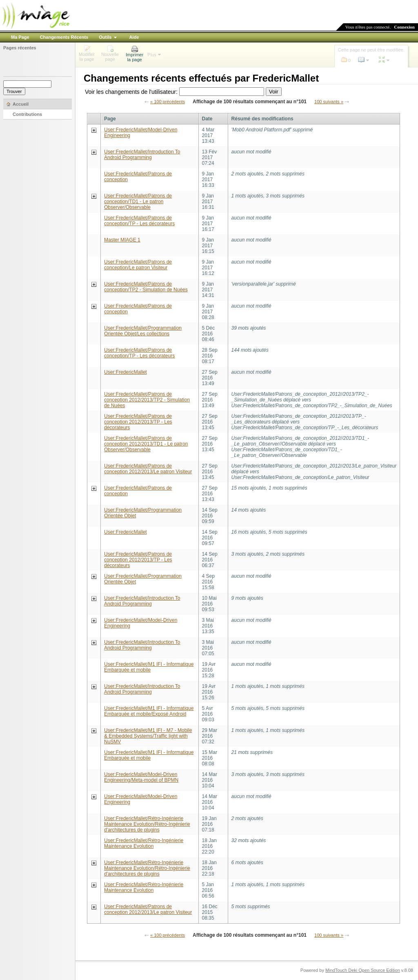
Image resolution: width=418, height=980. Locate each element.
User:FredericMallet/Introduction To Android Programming (142, 155)
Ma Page (20, 37)
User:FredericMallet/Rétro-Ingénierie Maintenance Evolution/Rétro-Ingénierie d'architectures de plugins (147, 824)
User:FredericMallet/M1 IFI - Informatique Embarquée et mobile (149, 667)
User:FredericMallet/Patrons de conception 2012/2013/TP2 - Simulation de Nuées (147, 400)
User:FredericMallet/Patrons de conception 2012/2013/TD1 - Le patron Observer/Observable (146, 444)
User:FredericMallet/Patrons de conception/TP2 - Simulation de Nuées (146, 287)
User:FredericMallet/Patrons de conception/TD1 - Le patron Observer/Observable (138, 202)
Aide (134, 37)
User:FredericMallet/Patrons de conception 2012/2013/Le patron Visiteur (148, 469)
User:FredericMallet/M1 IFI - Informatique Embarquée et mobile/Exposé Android (149, 711)
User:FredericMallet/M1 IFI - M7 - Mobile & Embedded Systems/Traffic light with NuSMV (148, 736)
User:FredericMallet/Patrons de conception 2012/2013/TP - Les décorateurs (138, 422)
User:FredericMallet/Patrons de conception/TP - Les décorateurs (139, 221)
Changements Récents (64, 37)
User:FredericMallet (126, 372)
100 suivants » (329, 102)
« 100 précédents (168, 102)
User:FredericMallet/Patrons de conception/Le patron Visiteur (138, 265)
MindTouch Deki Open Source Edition (363, 970)
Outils (105, 37)
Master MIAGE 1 (122, 240)
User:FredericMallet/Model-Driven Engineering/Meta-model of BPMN (141, 777)
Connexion (404, 27)
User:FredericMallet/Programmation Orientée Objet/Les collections (143, 331)
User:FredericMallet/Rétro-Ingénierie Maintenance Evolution (144, 843)
